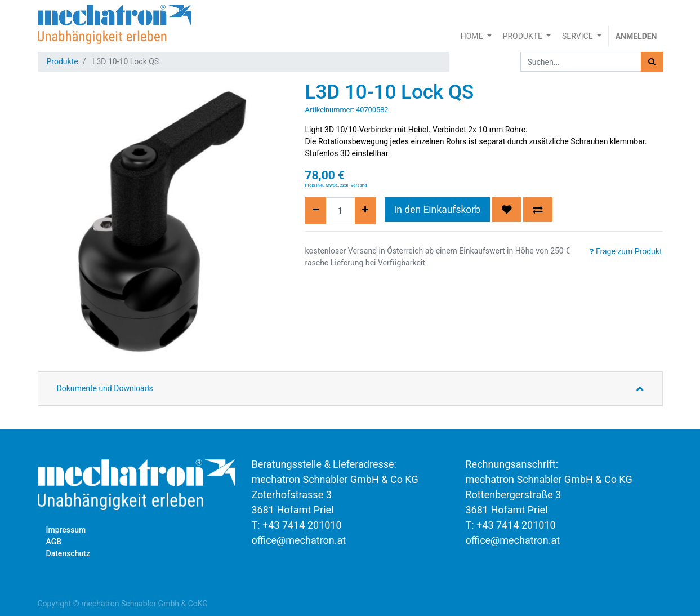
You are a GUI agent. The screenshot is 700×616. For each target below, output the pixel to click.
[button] (507, 210)
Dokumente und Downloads (105, 388)
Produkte (63, 61)
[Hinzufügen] (365, 211)
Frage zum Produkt (625, 251)
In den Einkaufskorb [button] (438, 210)
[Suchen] (652, 62)
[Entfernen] (316, 211)
